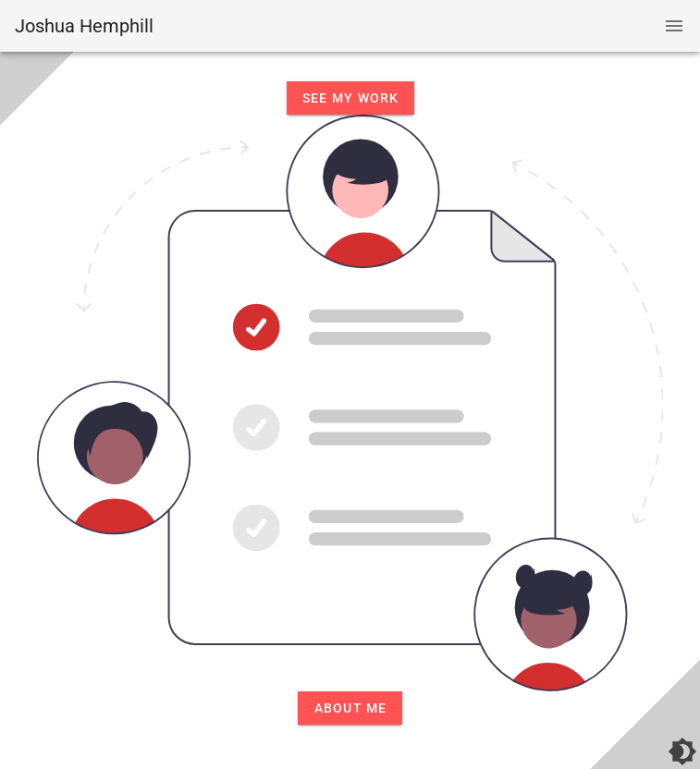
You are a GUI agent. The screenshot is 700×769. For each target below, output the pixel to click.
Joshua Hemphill (84, 26)
